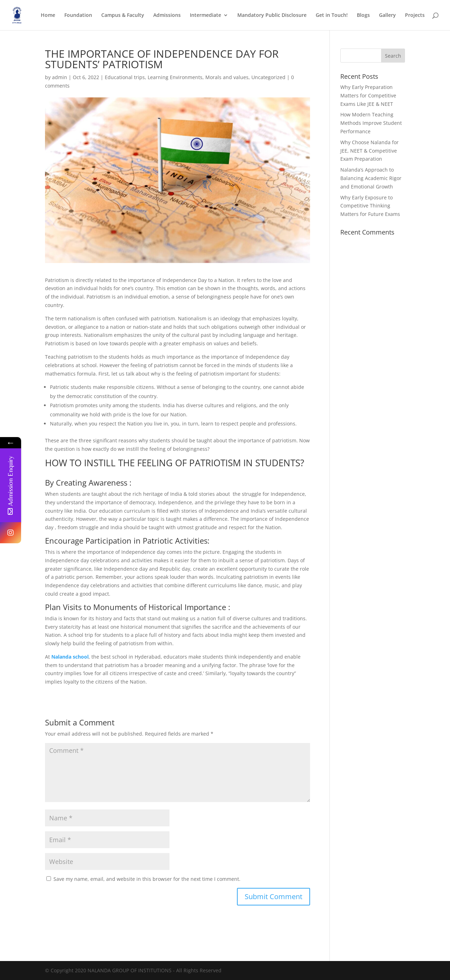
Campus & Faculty (123, 15)
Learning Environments (175, 77)
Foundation (78, 15)
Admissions (167, 15)
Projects (415, 15)
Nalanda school (70, 657)
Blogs (363, 15)
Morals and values (227, 77)
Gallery (387, 15)
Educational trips (125, 77)
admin (60, 77)
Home (48, 15)
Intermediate (205, 15)
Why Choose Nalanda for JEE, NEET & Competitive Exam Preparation (369, 151)
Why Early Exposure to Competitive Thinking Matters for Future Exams (370, 206)
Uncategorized (268, 77)
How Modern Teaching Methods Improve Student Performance (371, 123)
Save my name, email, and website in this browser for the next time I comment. (147, 879)
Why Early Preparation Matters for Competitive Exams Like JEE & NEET (368, 95)
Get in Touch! (332, 15)
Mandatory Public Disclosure (272, 15)
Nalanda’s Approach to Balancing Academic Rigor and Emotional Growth (371, 178)
